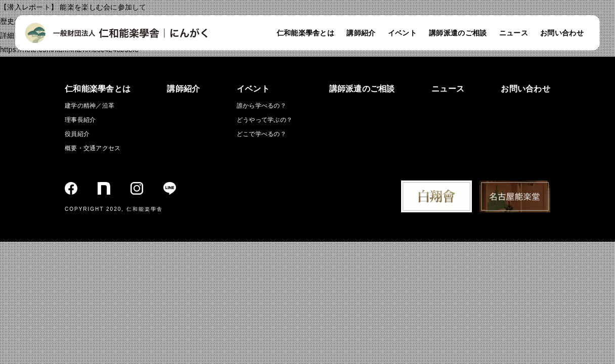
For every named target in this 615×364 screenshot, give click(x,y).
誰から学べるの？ (261, 106)
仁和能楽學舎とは (305, 33)
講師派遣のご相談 (458, 33)
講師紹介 (361, 33)
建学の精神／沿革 (90, 106)
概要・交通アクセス (93, 148)
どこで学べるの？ (261, 134)
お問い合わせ (562, 33)
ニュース (514, 33)
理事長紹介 (80, 120)
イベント (402, 33)
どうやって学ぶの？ (265, 120)
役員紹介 (77, 134)
